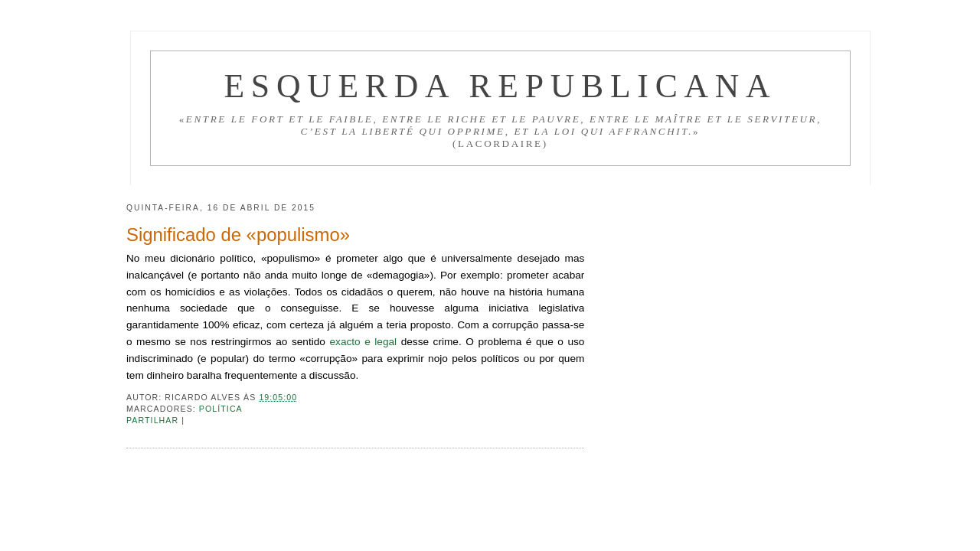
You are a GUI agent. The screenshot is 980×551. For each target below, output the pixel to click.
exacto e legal (363, 342)
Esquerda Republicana (500, 86)
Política (221, 409)
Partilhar (154, 420)
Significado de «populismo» (238, 235)
